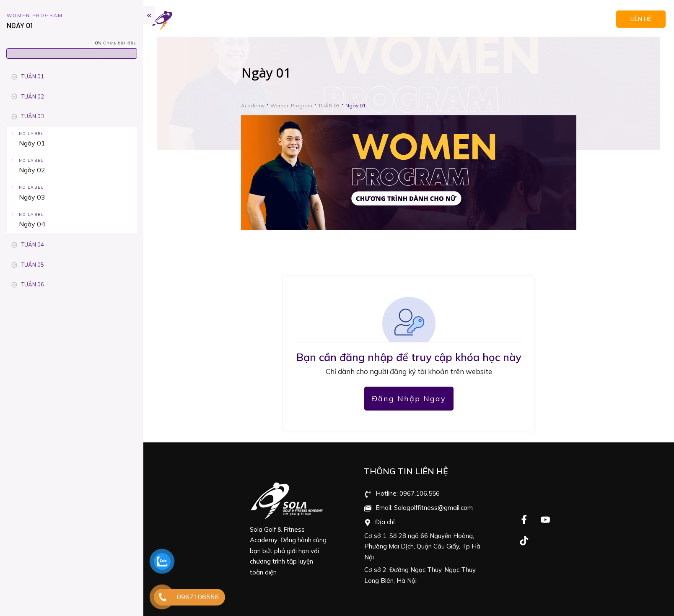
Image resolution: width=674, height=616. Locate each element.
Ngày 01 (32, 143)
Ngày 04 (32, 224)
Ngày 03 (32, 197)
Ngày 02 (32, 170)
